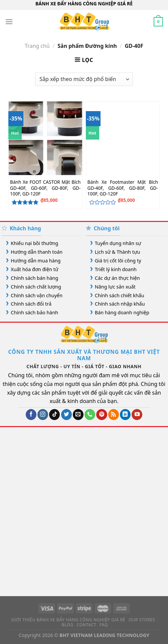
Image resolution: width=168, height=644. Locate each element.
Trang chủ (37, 46)
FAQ (104, 625)
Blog (68, 625)
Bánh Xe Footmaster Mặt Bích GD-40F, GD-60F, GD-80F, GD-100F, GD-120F (123, 188)
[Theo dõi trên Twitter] (66, 415)
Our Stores (142, 620)
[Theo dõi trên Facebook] (31, 415)
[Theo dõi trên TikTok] (54, 415)
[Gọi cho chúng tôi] (90, 415)
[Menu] (9, 22)
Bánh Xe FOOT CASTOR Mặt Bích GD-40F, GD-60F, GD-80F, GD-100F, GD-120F (45, 188)
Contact (87, 625)
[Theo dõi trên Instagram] (43, 415)
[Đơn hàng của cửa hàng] (84, 79)
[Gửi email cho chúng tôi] (78, 415)
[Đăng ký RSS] (114, 415)
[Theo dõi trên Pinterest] (102, 415)
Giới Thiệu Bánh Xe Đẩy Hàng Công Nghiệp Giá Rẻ (68, 620)
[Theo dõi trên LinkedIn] (125, 415)
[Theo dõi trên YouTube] (137, 415)
